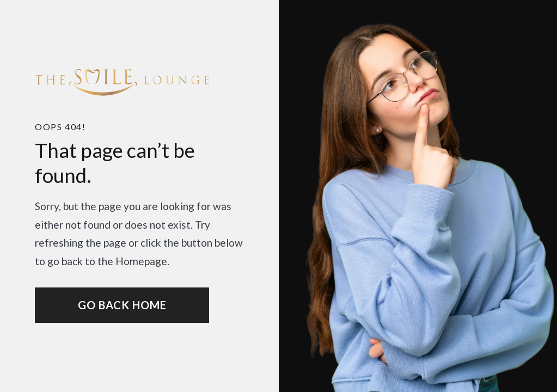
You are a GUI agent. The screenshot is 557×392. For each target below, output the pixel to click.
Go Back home (122, 305)
